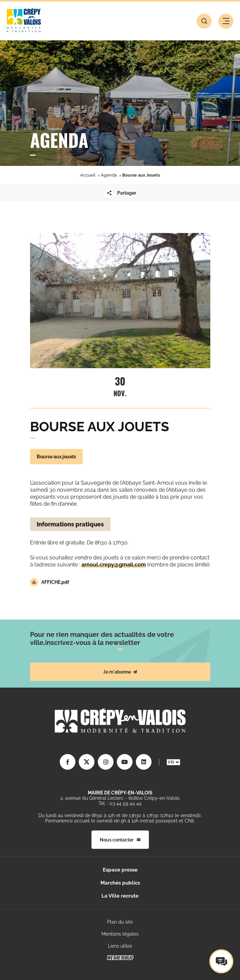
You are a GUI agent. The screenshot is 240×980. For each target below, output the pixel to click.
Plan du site (120, 922)
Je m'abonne (120, 672)
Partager (120, 193)
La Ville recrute (120, 896)
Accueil (88, 175)
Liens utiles (120, 946)
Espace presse (120, 870)
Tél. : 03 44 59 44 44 (120, 803)
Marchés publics (120, 883)
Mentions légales (120, 934)
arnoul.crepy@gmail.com (114, 565)
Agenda (109, 175)
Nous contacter (120, 840)
